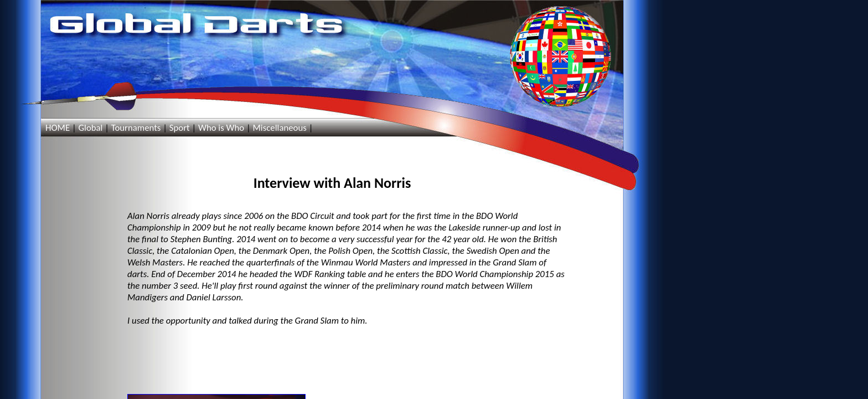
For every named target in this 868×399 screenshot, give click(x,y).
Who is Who (221, 128)
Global (90, 128)
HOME (58, 128)
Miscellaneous (279, 128)
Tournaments (136, 128)
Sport (180, 128)
